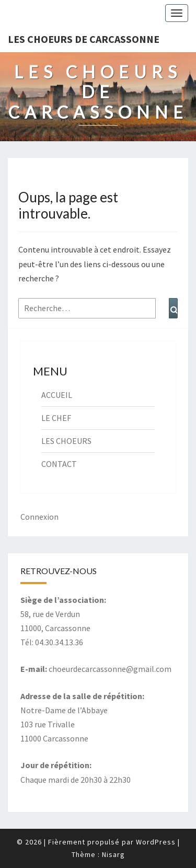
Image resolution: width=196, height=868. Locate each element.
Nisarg (113, 854)
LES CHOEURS (66, 441)
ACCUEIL (57, 395)
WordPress (156, 842)
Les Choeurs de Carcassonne (84, 39)
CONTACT (59, 464)
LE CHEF (56, 418)
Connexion (39, 517)
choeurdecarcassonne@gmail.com (110, 669)
